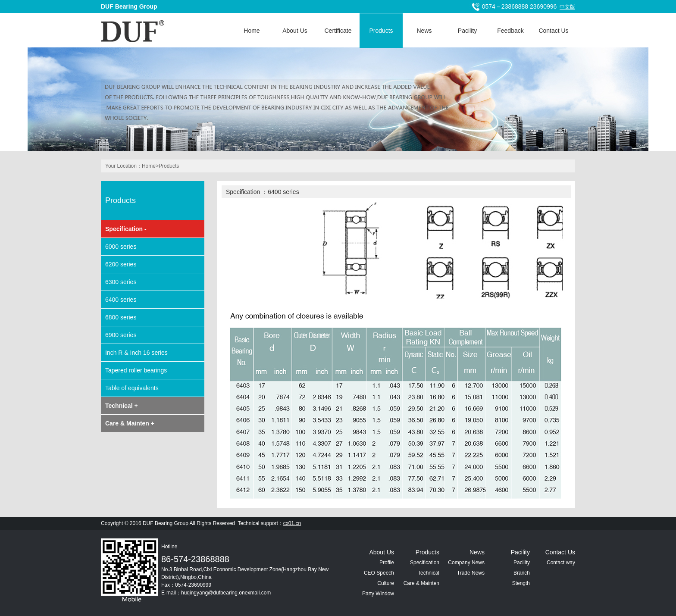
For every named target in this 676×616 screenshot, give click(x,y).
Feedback (510, 31)
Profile (387, 563)
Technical (429, 573)
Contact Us (553, 31)
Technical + (122, 406)
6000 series (121, 247)
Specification (425, 563)
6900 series (121, 335)
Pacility (467, 31)
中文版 (567, 7)
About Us (295, 31)
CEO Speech (379, 573)
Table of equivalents (132, 388)
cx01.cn (292, 523)
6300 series (121, 282)
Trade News (471, 573)
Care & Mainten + (130, 423)
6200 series (121, 264)
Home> (150, 166)
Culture (386, 583)
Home (252, 31)
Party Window (378, 594)
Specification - (126, 229)
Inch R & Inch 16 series (136, 353)
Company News (466, 563)
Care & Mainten (421, 583)
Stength (521, 583)
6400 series (121, 300)
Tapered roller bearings (136, 370)
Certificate (338, 31)
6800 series (121, 317)
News (424, 31)
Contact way (561, 563)
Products (381, 31)
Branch (522, 573)
